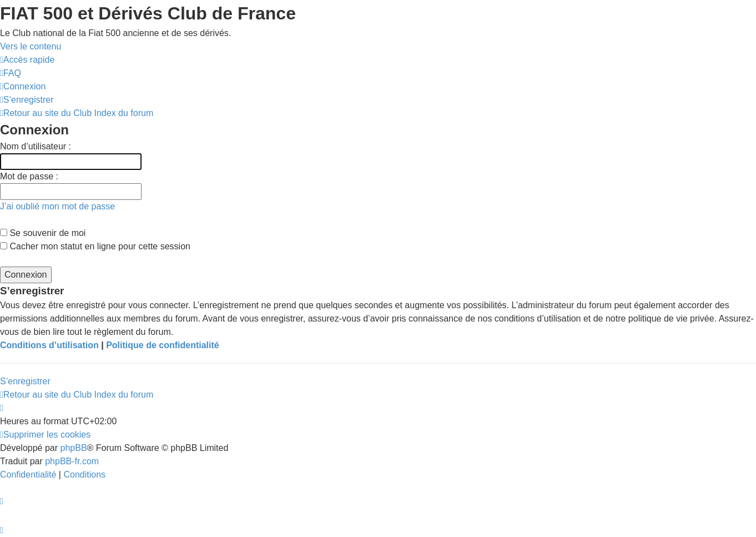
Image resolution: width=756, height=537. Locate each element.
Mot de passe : (29, 176)
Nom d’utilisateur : (36, 146)
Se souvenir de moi (43, 233)
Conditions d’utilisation (49, 345)
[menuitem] (11, 73)
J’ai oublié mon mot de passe (57, 206)
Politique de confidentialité (163, 345)
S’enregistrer (25, 381)
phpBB (74, 448)
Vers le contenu (31, 46)
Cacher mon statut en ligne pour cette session (95, 246)
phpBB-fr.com (72, 461)
